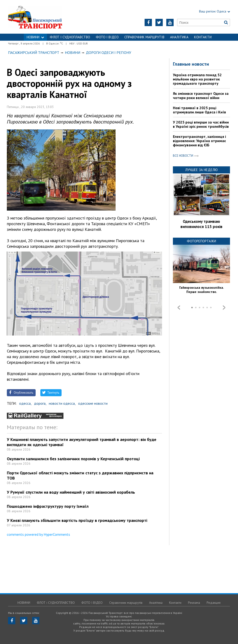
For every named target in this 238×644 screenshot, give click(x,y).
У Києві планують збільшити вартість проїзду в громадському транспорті (77, 520)
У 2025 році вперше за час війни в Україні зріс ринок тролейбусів (201, 124)
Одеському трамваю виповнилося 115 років (201, 224)
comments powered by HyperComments (38, 534)
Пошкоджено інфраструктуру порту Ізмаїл (48, 506)
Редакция (214, 603)
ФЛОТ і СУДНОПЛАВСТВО (70, 37)
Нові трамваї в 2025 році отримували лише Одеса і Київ (199, 110)
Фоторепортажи (201, 241)
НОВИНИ (35, 37)
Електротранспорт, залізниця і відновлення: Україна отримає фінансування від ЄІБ (199, 141)
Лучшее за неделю (201, 170)
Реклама (194, 603)
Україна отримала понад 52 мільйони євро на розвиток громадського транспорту (197, 79)
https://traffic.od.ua (47, 17)
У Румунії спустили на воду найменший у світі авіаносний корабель (71, 492)
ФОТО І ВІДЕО (107, 37)
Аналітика (179, 37)
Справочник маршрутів (144, 37)
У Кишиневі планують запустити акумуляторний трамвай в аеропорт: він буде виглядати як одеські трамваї (82, 442)
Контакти (203, 37)
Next (224, 308)
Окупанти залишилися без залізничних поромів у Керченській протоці (73, 459)
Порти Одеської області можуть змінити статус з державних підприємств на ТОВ (80, 475)
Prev (179, 308)
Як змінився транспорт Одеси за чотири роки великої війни (201, 96)
